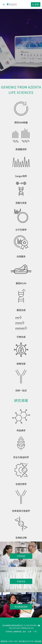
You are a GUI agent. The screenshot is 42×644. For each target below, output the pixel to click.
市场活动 (21, 581)
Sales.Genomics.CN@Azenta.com (21, 628)
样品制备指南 (21, 607)
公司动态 (21, 556)
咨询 (36, 4)
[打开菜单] (4, 4)
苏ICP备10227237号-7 (27, 641)
